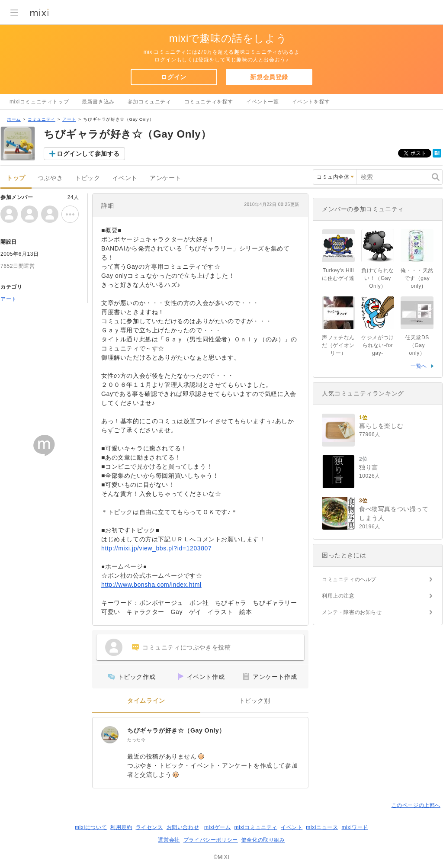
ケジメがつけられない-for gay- (378, 345)
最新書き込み (98, 102)
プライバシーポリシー (211, 840)
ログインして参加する (88, 154)
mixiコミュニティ (256, 827)
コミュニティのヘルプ (349, 579)
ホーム (14, 119)
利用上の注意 (338, 596)
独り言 (369, 467)
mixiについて (91, 827)
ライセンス (149, 827)
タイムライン (146, 701)
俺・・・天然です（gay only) (417, 278)
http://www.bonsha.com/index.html (151, 585)
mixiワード (355, 827)
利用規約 (121, 827)
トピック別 (255, 701)
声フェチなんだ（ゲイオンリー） (338, 345)
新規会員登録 (269, 77)
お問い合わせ (183, 827)
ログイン (173, 77)
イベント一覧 (263, 102)
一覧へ (419, 366)
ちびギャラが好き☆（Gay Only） (176, 730)
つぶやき (50, 178)
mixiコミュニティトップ (39, 102)
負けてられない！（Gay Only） (378, 278)
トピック (87, 178)
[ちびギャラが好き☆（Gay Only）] (110, 735)
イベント (125, 178)
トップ (16, 178)
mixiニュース (322, 827)
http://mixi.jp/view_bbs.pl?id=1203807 (156, 548)
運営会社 (169, 840)
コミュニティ (42, 119)
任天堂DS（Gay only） (418, 345)
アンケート (165, 178)
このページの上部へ (416, 805)
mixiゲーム (218, 827)
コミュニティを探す (209, 102)
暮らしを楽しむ (381, 426)
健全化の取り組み (263, 840)
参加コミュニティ (149, 102)
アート (69, 119)
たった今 (136, 740)
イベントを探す (311, 102)
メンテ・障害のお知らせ (352, 612)
